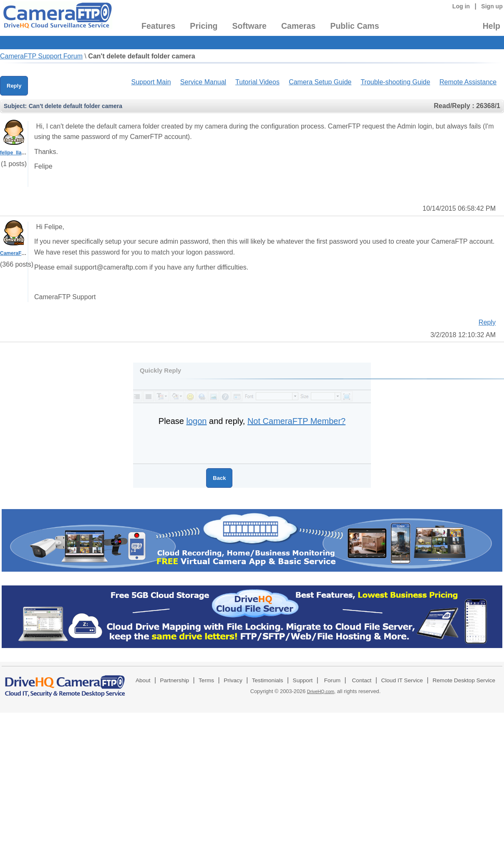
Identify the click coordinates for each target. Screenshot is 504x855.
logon (197, 421)
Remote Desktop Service (464, 680)
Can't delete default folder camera (141, 56)
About (143, 680)
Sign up (492, 6)
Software (249, 26)
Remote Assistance (468, 82)
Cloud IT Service (402, 680)
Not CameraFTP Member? (296, 421)
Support (303, 680)
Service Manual (203, 82)
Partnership (175, 680)
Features (158, 26)
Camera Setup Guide (320, 82)
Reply (14, 86)
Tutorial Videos (257, 82)
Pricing (204, 26)
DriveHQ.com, (321, 691)
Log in (461, 6)
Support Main (151, 82)
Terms (206, 680)
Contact (362, 680)
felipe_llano (14, 153)
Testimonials (268, 680)
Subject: (15, 106)
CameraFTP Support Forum (41, 56)
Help (491, 26)
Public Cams (354, 26)
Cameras (298, 26)
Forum (332, 680)
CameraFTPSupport (24, 253)
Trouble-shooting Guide (395, 82)
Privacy (233, 680)
